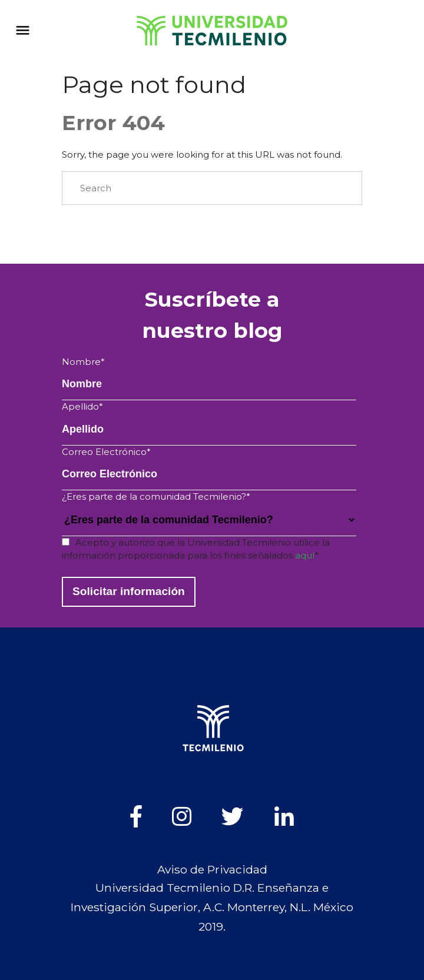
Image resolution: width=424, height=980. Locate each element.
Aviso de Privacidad (212, 869)
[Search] (212, 188)
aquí (305, 555)
